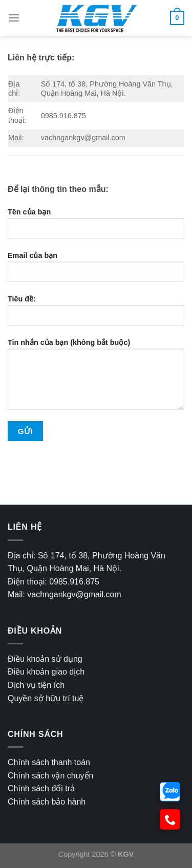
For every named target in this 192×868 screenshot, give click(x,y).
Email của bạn (96, 271)
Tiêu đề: (96, 314)
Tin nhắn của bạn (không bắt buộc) (96, 378)
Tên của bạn (96, 227)
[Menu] (14, 18)
